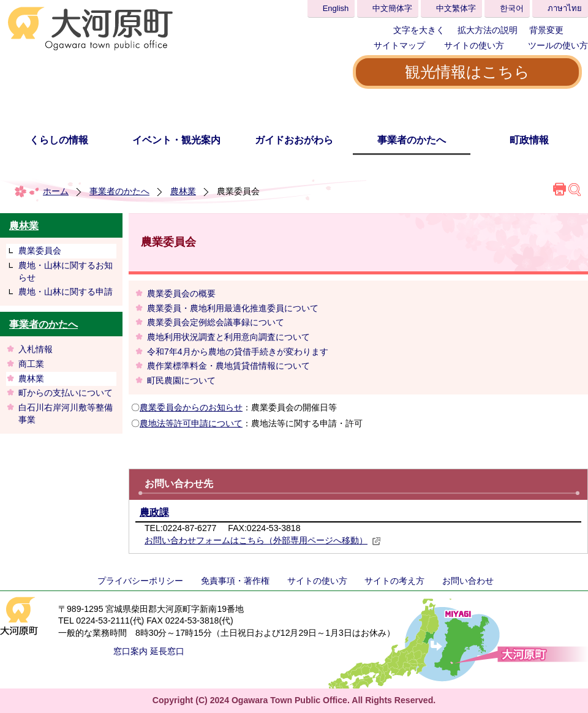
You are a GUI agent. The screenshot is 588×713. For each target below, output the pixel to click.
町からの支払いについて (66, 393)
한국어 (512, 8)
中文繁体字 (456, 8)
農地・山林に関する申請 (66, 292)
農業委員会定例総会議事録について (216, 322)
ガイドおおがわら (294, 140)
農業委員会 (40, 251)
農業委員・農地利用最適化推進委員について (233, 308)
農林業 (183, 191)
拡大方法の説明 (488, 30)
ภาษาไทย (565, 8)
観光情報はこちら (467, 72)
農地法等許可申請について (191, 423)
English (336, 8)
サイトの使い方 (474, 45)
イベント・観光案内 (176, 140)
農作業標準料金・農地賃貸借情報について (228, 366)
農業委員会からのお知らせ (191, 407)
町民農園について (181, 380)
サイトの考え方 (394, 581)
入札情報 (36, 349)
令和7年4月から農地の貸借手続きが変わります (238, 352)
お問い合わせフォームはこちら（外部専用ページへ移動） (263, 540)
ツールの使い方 (558, 45)
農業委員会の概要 (181, 293)
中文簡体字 (392, 8)
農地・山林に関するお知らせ (66, 271)
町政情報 (529, 140)
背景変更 (546, 30)
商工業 (31, 364)
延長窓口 (167, 651)
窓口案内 (130, 651)
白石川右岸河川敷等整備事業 (66, 413)
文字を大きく (419, 30)
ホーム (56, 191)
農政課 (154, 512)
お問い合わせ (468, 581)
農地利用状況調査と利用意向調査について (228, 337)
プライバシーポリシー (140, 581)
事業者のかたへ (412, 140)
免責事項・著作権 (235, 581)
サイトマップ (399, 45)
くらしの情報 (59, 140)
